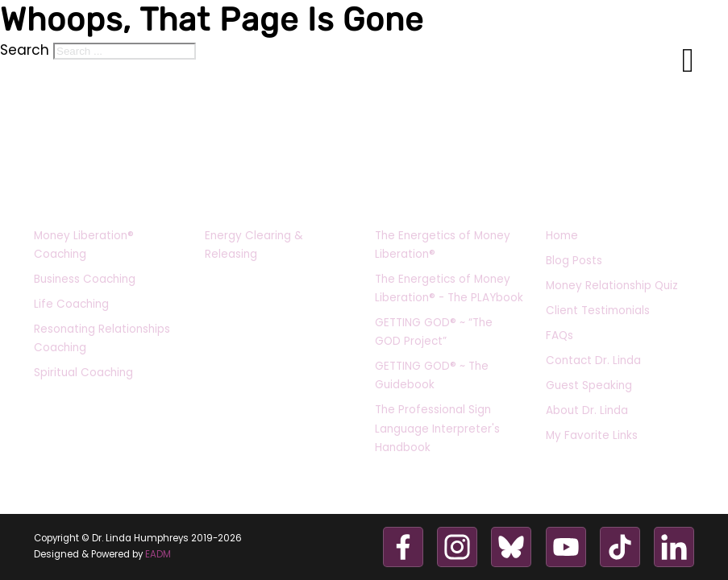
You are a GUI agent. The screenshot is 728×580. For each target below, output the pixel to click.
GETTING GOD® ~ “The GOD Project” (434, 332)
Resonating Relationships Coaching (102, 338)
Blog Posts (574, 261)
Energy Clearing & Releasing (254, 245)
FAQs (560, 336)
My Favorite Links (592, 435)
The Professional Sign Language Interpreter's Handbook (437, 428)
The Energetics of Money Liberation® (443, 245)
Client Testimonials (598, 311)
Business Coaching (85, 279)
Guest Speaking (589, 385)
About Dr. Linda (587, 410)
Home (562, 236)
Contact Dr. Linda (593, 360)
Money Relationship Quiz (612, 286)
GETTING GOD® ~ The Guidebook (432, 375)
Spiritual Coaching (83, 373)
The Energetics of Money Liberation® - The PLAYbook (449, 288)
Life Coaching (71, 304)
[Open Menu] (688, 61)
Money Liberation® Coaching (84, 245)
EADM (158, 554)
